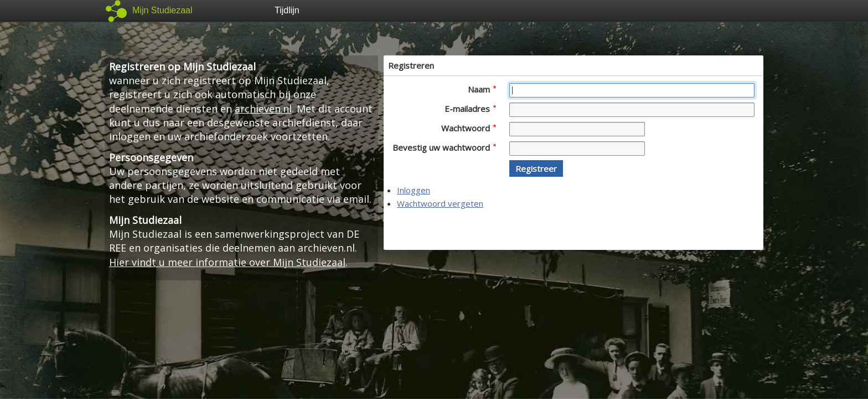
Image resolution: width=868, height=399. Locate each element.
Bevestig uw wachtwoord (444, 147)
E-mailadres (470, 109)
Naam (482, 89)
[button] (536, 168)
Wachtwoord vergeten (440, 203)
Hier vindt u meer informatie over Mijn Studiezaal (227, 262)
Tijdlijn (287, 10)
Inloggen (414, 190)
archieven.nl (263, 109)
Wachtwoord (469, 128)
